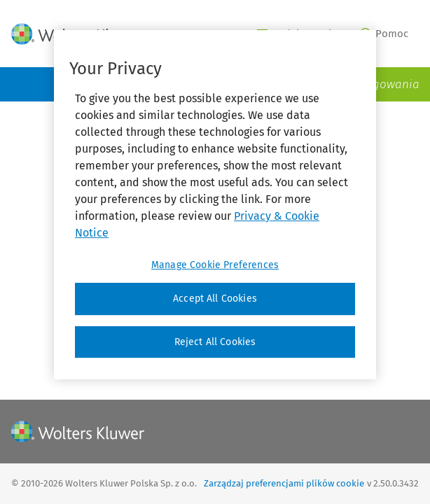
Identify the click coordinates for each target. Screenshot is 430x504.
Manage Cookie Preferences (215, 265)
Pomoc (384, 34)
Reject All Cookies (215, 342)
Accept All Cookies (215, 299)
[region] (215, 205)
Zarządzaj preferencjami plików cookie (284, 483)
